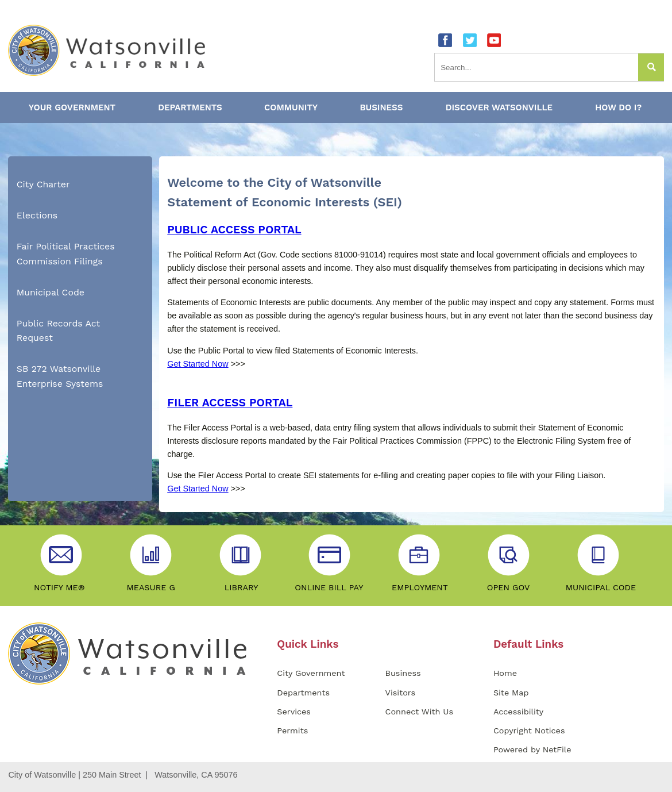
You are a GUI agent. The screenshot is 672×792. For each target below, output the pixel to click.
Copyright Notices (529, 731)
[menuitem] (80, 184)
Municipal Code (51, 292)
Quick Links (308, 644)
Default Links (528, 644)
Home (505, 673)
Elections (37, 215)
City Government (311, 673)
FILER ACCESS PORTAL (230, 403)
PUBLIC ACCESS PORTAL (234, 230)
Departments (303, 693)
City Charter (43, 184)
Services (294, 712)
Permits (292, 731)
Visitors (400, 693)
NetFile (557, 749)
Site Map (511, 693)
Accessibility (518, 712)
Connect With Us (419, 712)
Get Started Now (198, 364)
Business (403, 673)
